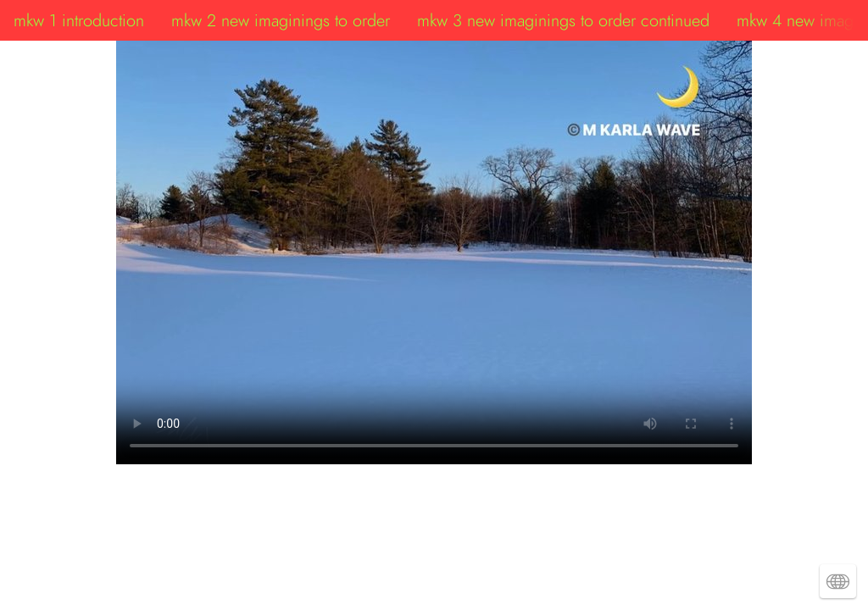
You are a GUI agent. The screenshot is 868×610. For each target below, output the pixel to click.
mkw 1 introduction (79, 20)
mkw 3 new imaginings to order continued (563, 20)
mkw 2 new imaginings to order (281, 20)
